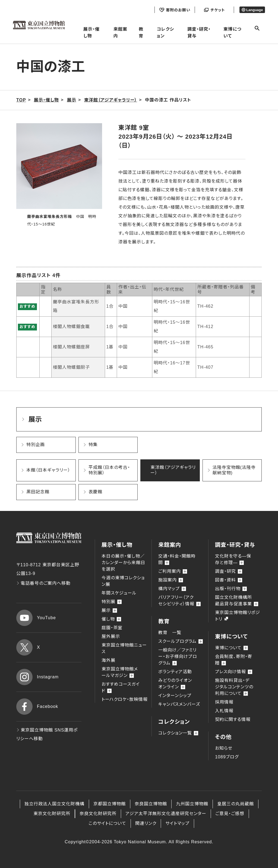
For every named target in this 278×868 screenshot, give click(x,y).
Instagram (37, 677)
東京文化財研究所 (52, 814)
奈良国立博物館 (151, 804)
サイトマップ (177, 823)
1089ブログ (227, 757)
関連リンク (146, 823)
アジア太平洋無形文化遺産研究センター (166, 814)
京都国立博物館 (110, 804)
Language (252, 10)
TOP (21, 100)
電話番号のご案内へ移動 (43, 583)
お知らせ (224, 748)
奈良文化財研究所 (98, 814)
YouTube (36, 618)
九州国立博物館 (192, 804)
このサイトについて (107, 823)
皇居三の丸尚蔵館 (236, 804)
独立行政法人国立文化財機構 (54, 804)
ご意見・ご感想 (230, 814)
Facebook (37, 707)
